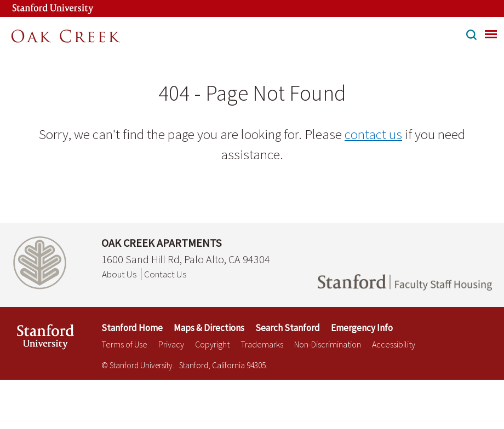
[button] (471, 36)
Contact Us (165, 274)
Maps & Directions (209, 328)
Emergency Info (362, 328)
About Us (119, 274)
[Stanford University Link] (42, 8)
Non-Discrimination (328, 344)
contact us (373, 134)
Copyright (212, 344)
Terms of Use (124, 344)
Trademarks (262, 344)
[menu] (491, 34)
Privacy (171, 344)
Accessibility (394, 344)
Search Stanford (288, 328)
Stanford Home (132, 328)
